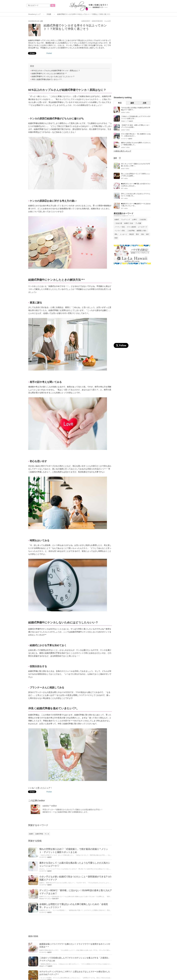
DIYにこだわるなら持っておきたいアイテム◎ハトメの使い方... (136, 195)
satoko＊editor (50, 806)
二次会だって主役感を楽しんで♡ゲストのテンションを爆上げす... (136, 117)
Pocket (49, 53)
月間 (144, 103)
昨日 (120, 103)
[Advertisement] (70, 925)
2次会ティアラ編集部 (46, 966)
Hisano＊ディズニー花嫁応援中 (49, 899)
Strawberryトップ (34, 14)
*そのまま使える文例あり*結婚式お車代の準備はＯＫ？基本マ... (136, 109)
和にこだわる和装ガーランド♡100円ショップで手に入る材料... (136, 175)
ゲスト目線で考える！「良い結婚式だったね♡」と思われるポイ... (136, 135)
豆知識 (49, 14)
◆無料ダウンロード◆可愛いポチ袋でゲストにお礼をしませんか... (136, 185)
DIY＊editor (124, 178)
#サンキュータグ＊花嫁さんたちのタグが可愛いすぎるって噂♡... (136, 165)
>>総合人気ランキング (122, 151)
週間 (132, 103)
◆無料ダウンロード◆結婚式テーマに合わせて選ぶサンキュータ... (136, 205)
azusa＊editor (125, 169)
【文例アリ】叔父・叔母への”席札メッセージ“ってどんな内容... (135, 126)
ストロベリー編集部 (45, 857)
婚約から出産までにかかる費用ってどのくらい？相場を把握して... (136, 144)
